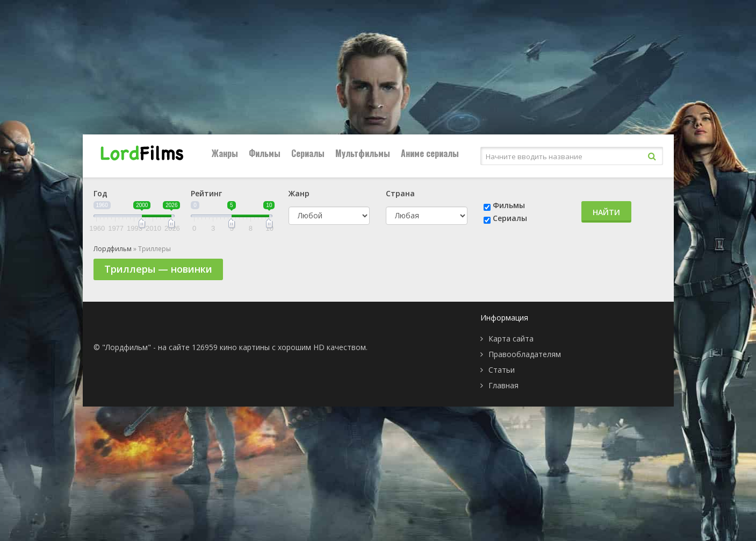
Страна (400, 193)
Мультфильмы (363, 153)
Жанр (299, 193)
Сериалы (308, 153)
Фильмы (265, 153)
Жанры (225, 153)
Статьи (502, 370)
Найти (606, 212)
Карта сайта (511, 339)
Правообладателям (525, 354)
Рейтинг (206, 193)
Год (100, 193)
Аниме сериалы (430, 153)
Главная (503, 385)
